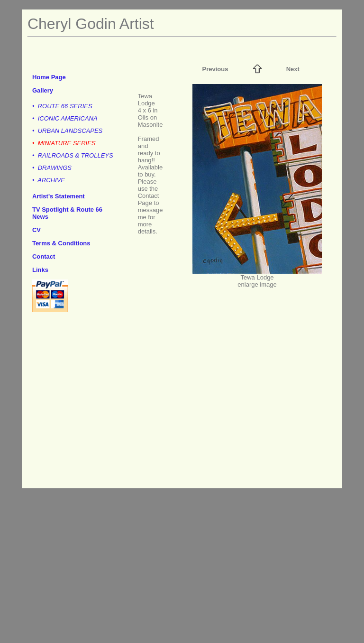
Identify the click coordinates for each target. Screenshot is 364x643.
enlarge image (257, 284)
